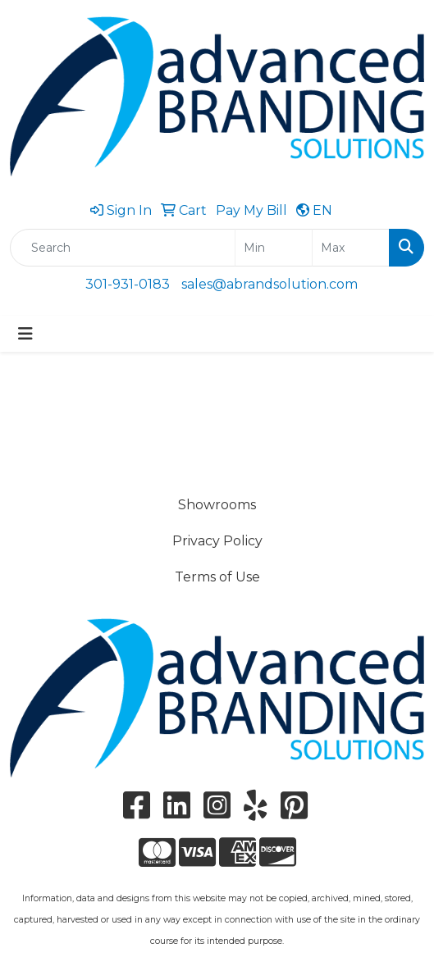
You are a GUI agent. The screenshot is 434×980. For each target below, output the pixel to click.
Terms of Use (217, 577)
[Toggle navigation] (25, 334)
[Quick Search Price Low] (274, 248)
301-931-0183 (128, 284)
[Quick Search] (123, 248)
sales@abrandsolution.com (270, 284)
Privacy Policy (217, 541)
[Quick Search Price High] (351, 248)
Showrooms (217, 505)
